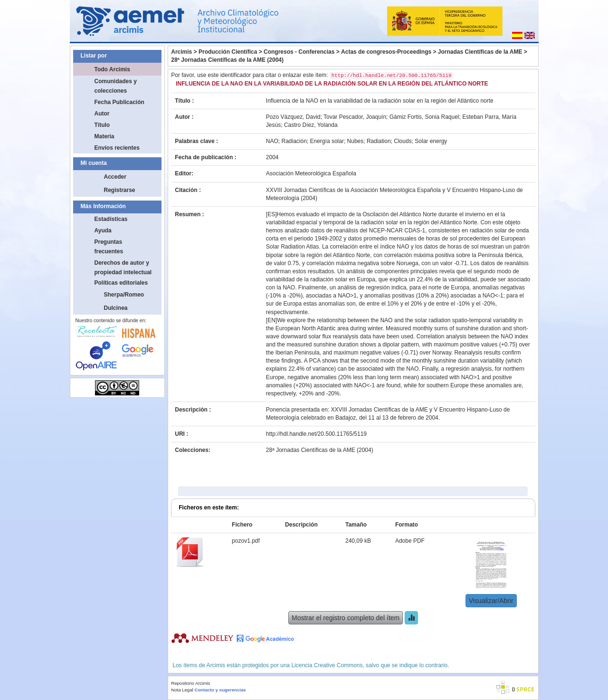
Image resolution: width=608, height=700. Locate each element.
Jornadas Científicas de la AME (480, 52)
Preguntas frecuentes (109, 247)
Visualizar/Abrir (491, 601)
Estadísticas (111, 219)
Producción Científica (228, 52)
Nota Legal (182, 690)
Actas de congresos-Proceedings (386, 52)
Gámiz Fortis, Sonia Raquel (424, 117)
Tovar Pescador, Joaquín (355, 117)
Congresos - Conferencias (299, 52)
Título (102, 125)
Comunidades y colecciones (116, 86)
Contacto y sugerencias (220, 690)
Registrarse (120, 190)
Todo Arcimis (112, 69)
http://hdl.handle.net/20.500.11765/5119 (316, 434)
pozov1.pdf (246, 541)
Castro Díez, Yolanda (311, 125)
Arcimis (181, 52)
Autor (102, 114)
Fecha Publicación (119, 102)
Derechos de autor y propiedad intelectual (123, 268)
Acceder (115, 177)
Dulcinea (116, 308)
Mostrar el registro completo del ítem (346, 618)
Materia (104, 136)
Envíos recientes (117, 148)
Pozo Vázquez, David (293, 117)
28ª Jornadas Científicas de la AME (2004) (227, 60)
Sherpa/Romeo (124, 295)
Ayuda (103, 230)
